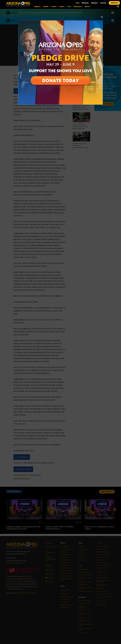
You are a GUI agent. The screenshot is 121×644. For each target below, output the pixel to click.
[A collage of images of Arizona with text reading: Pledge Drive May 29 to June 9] (60, 22)
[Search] (118, 7)
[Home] (18, 4)
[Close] (102, 18)
